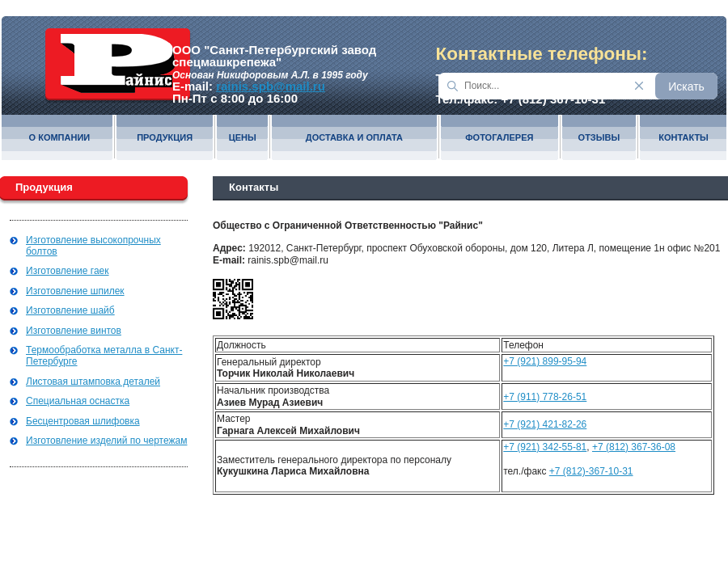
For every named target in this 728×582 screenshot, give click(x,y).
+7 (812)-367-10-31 (591, 471)
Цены (243, 138)
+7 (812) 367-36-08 (634, 447)
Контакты (684, 138)
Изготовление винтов (74, 331)
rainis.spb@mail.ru (271, 86)
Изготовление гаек (68, 271)
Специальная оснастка (78, 401)
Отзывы (599, 138)
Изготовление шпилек (75, 291)
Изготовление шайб (70, 310)
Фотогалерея (499, 138)
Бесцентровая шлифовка (83, 421)
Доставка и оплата (354, 138)
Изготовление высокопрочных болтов (93, 246)
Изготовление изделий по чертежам (106, 441)
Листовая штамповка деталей (93, 382)
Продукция (165, 138)
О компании (60, 138)
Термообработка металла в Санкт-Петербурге (104, 356)
